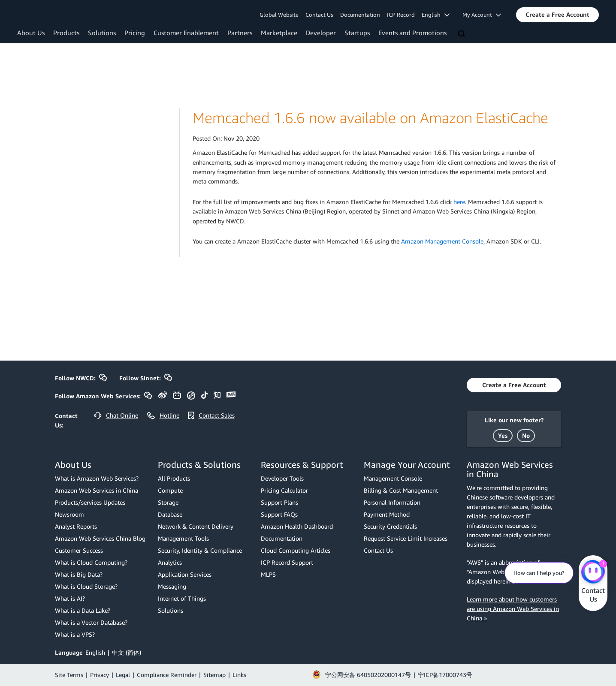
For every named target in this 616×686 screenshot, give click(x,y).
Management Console (393, 478)
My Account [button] (482, 15)
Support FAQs (279, 514)
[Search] (462, 34)
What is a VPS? (75, 634)
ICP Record (401, 15)
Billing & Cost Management (401, 490)
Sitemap (214, 675)
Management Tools (183, 538)
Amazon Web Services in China (97, 490)
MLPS (268, 574)
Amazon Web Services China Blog (100, 538)
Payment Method (387, 514)
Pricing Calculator (284, 490)
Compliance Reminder (167, 675)
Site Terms (69, 675)
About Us (31, 33)
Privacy (100, 675)
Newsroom (69, 514)
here (459, 202)
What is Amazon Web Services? (97, 478)
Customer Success (79, 550)
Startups (357, 33)
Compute (170, 490)
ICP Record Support (287, 562)
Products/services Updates (90, 502)
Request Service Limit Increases (406, 538)
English (95, 652)
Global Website (279, 15)
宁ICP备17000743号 (445, 675)
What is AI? (70, 598)
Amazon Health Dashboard (297, 526)
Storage (168, 502)
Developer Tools (282, 478)
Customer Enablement (186, 33)
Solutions (102, 33)
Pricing (135, 33)
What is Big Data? (79, 574)
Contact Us (319, 15)
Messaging (172, 586)
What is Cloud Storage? (86, 586)
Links (239, 675)
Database (170, 514)
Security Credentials (390, 526)
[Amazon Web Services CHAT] (593, 572)
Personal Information (392, 502)
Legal (123, 675)
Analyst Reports (76, 526)
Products (66, 33)
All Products (174, 478)
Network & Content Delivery (196, 526)
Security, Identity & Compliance (200, 550)
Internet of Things (182, 598)
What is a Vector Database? (91, 622)
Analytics (170, 562)
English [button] (436, 15)
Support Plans (279, 502)
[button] (557, 15)
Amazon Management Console (442, 241)
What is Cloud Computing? (91, 562)
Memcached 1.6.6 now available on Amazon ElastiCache (370, 118)
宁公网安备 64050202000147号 (368, 675)
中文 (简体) (127, 652)
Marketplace (279, 33)
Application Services (185, 574)
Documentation (360, 15)
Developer (321, 33)
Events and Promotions (412, 33)
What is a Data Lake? (83, 610)
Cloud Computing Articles (296, 550)
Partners (240, 33)
